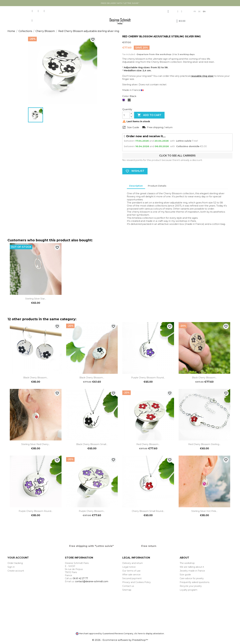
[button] (32, 21)
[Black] (130, 101)
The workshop (187, 563)
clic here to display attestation (149, 634)
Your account (18, 558)
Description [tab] (136, 186)
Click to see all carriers (177, 156)
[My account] (168, 11)
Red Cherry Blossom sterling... (204, 444)
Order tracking (15, 563)
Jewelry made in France (192, 571)
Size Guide (133, 127)
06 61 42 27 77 (80, 578)
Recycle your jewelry (191, 586)
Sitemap (127, 590)
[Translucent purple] (124, 101)
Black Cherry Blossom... (36, 378)
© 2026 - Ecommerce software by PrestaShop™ (120, 640)
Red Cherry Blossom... (148, 444)
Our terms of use (131, 571)
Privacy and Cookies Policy (137, 582)
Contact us (128, 586)
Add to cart (149, 115)
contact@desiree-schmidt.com (92, 581)
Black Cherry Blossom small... (92, 444)
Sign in (11, 567)
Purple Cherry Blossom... (92, 511)
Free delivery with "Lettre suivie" (120, 3)
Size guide (185, 575)
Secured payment (132, 578)
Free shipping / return (159, 127)
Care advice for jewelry (192, 578)
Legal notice (129, 567)
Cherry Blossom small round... (148, 511)
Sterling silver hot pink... (204, 511)
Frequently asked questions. (195, 582)
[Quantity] (126, 115)
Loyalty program (188, 590)
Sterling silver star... (36, 299)
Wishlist (135, 171)
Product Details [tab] (157, 186)
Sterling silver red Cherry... (36, 444)
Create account (16, 571)
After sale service (131, 575)
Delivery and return (133, 563)
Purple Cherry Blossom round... (148, 378)
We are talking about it (192, 567)
